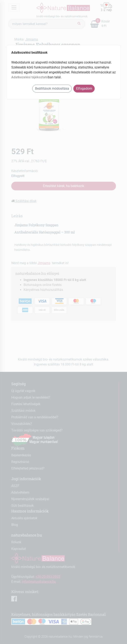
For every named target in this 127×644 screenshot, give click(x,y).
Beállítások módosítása (52, 88)
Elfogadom (84, 88)
